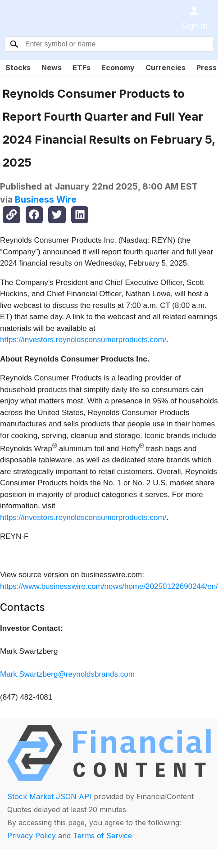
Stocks (18, 68)
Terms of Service (102, 836)
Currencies (166, 68)
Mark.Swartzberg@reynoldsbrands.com (67, 674)
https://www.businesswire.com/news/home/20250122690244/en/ (109, 586)
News (52, 68)
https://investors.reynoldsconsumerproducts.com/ (83, 340)
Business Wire (46, 199)
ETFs (82, 68)
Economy (118, 68)
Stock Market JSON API (49, 796)
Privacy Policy (32, 836)
